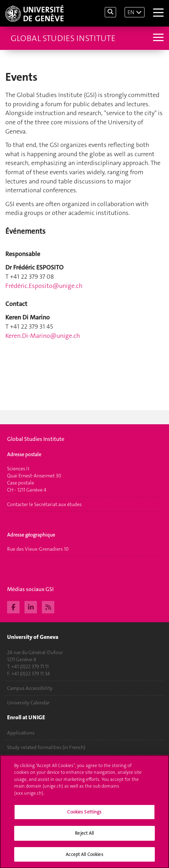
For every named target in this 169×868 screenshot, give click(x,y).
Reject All (84, 836)
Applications (21, 733)
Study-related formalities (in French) (46, 747)
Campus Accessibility (30, 688)
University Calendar (28, 703)
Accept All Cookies (84, 858)
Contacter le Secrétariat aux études (44, 504)
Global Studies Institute (63, 38)
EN (131, 12)
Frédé (44, 286)
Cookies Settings (84, 815)
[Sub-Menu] (157, 38)
